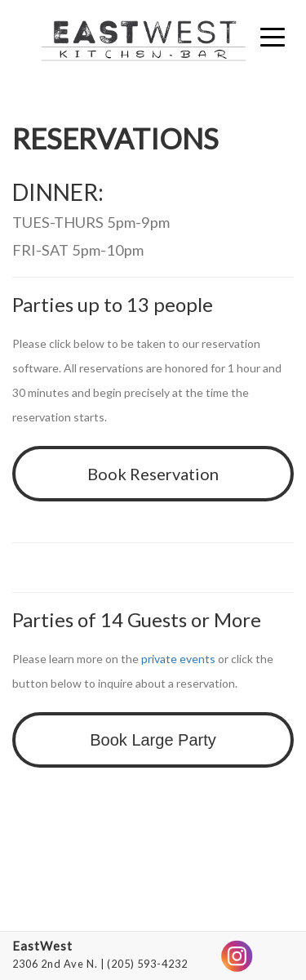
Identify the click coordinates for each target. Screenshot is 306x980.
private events (178, 659)
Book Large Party (153, 740)
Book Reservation (153, 474)
